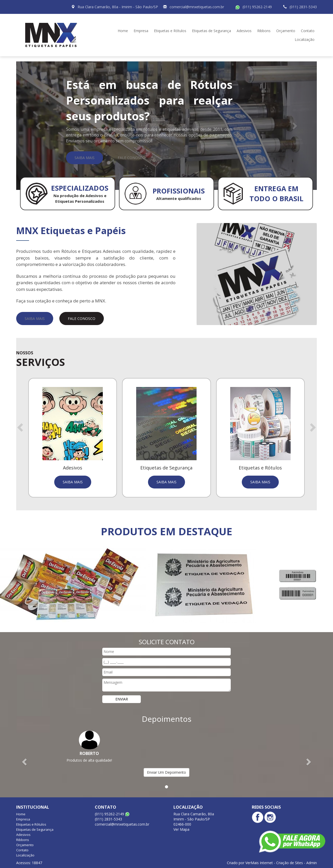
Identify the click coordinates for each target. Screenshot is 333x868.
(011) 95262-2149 (257, 7)
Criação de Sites (290, 863)
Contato (308, 31)
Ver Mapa (181, 829)
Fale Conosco (131, 158)
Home (123, 31)
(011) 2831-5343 (303, 7)
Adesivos (244, 31)
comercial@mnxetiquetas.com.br (197, 7)
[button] (39, 126)
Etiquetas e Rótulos (170, 31)
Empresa (141, 31)
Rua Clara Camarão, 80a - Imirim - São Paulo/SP (118, 7)
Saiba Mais (85, 158)
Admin (312, 863)
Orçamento (286, 31)
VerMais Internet (259, 863)
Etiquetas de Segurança (211, 31)
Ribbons (264, 31)
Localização (305, 39)
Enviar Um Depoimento (166, 772)
